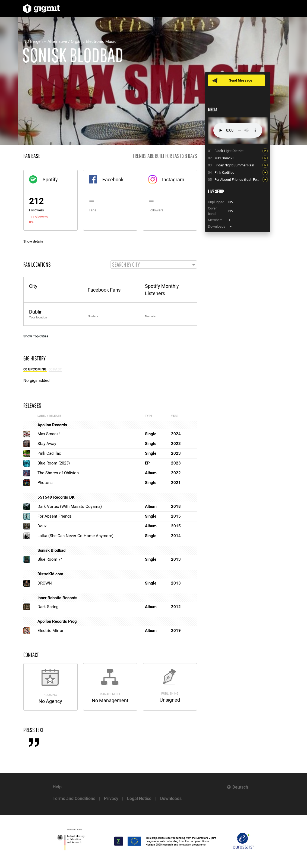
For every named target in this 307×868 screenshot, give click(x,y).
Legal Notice (139, 798)
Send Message (241, 80)
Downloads (171, 798)
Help (57, 787)
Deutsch (240, 787)
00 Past (55, 370)
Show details (33, 241)
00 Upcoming (35, 370)
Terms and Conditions (74, 798)
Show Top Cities (36, 336)
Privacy (111, 798)
